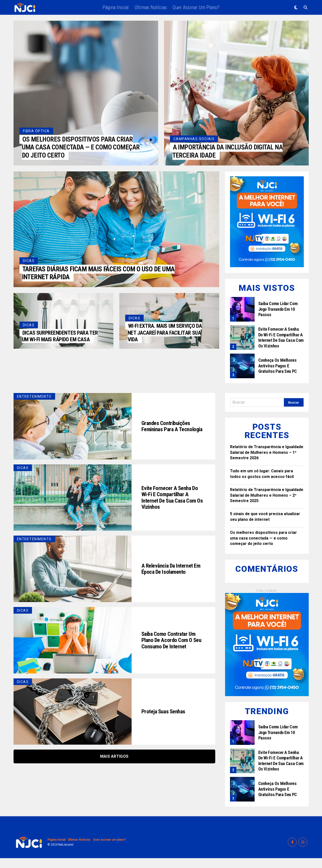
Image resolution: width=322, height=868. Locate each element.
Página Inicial (116, 7)
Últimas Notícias (151, 7)
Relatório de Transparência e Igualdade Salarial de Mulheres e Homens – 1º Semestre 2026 (267, 462)
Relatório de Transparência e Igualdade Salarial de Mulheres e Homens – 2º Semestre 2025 (267, 505)
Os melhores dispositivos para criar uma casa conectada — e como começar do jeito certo (263, 548)
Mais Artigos (114, 766)
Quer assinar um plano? (196, 7)
